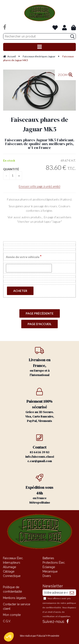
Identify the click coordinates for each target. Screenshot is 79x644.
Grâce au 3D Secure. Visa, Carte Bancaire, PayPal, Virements (40, 405)
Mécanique (50, 571)
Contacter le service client (17, 606)
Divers (47, 576)
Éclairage (49, 567)
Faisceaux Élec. (13, 558)
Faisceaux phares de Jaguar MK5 (39, 124)
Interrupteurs (12, 563)
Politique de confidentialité (12, 589)
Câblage (9, 571)
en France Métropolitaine (40, 489)
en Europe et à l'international (40, 362)
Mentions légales (15, 598)
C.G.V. (7, 621)
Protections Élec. (54, 563)
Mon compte (12, 615)
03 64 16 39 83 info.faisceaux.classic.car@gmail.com (40, 448)
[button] (9, 637)
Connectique (12, 576)
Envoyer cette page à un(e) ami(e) (39, 186)
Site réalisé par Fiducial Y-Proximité (39, 636)
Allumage (9, 567)
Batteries (48, 558)
